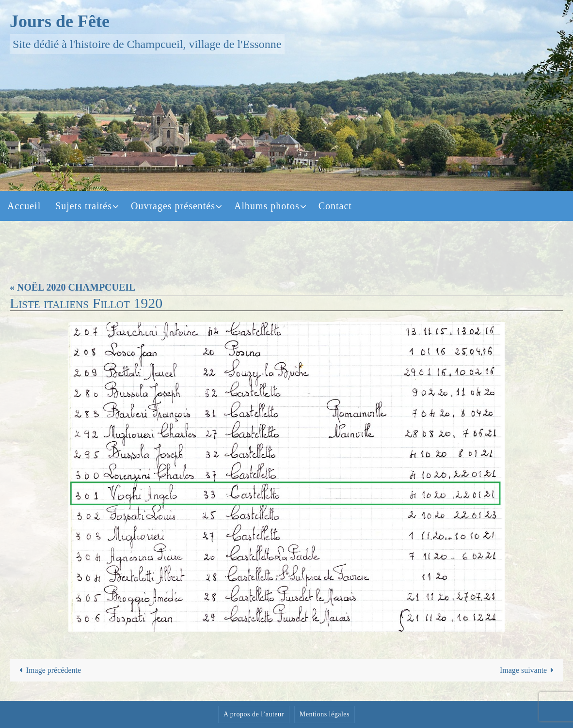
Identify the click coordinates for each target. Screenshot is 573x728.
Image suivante (529, 670)
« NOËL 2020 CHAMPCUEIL (72, 287)
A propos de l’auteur (254, 714)
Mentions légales (325, 714)
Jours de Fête (60, 21)
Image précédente (48, 670)
